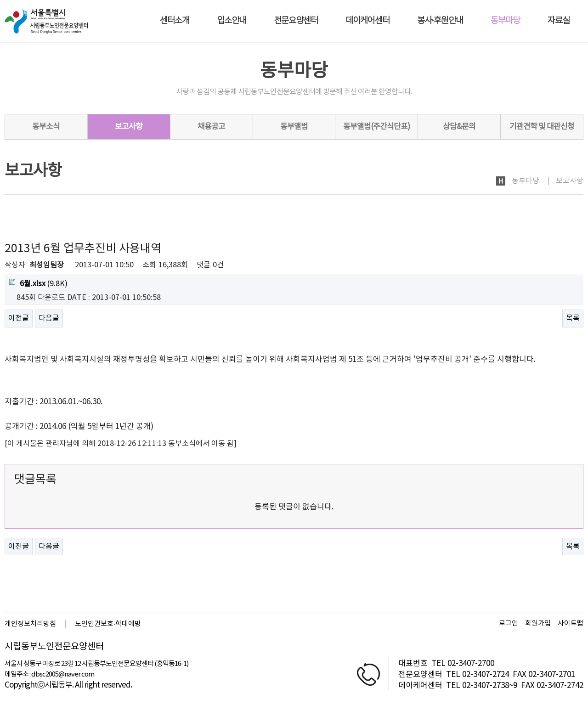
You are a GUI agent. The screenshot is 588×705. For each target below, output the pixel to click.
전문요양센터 (296, 21)
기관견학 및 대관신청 (542, 127)
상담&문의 (459, 127)
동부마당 (505, 21)
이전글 (19, 318)
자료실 (559, 21)
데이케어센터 (367, 21)
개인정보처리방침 (30, 624)
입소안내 (232, 21)
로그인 (509, 623)
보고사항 (129, 127)
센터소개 (175, 21)
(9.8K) (38, 283)
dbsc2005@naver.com (63, 674)
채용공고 (211, 127)
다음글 (49, 318)
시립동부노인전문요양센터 (54, 647)
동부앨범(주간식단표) (376, 127)
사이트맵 (571, 623)
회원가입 (538, 623)
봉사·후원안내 (440, 21)
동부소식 (46, 127)
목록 (573, 318)
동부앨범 (294, 127)
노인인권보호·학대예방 (108, 624)
